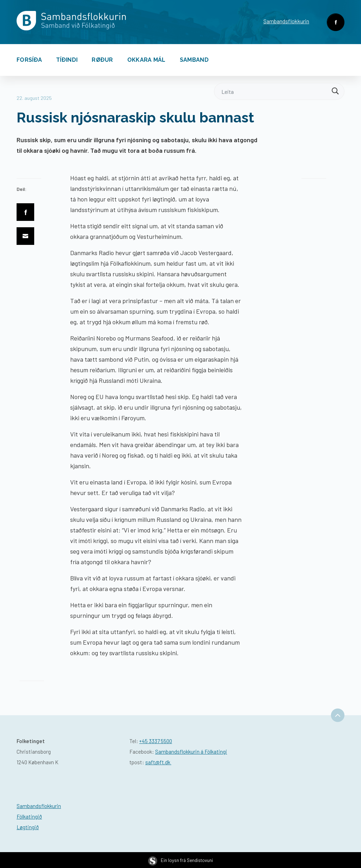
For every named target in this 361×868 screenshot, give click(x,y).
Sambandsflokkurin (286, 21)
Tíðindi (67, 60)
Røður (102, 60)
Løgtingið (28, 827)
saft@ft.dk (158, 762)
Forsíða (29, 60)
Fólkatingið (29, 816)
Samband (194, 60)
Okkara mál (146, 60)
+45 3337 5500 (156, 741)
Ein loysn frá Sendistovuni (180, 860)
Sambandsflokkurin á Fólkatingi (191, 752)
